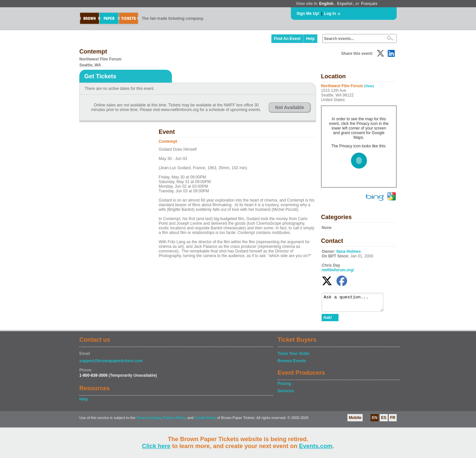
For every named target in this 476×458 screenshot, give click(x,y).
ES (384, 421)
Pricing (284, 387)
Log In (330, 14)
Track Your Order (294, 357)
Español (345, 4)
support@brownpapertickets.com (111, 364)
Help (310, 39)
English (326, 4)
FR (393, 421)
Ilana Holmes (349, 251)
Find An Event (287, 39)
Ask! (328, 321)
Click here (156, 446)
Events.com (316, 446)
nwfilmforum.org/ (338, 270)
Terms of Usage (148, 421)
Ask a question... (356, 304)
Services (286, 394)
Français (369, 4)
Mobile (355, 421)
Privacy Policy (174, 421)
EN (375, 421)
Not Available (290, 107)
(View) (369, 86)
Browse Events (292, 364)
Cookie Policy (205, 421)
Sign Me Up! (308, 14)
